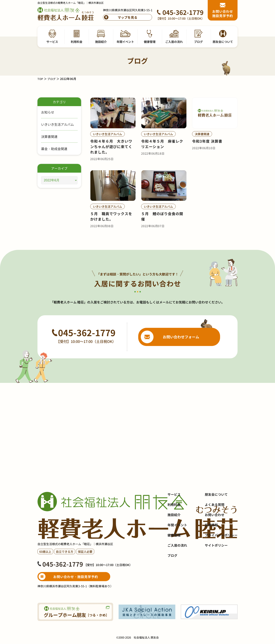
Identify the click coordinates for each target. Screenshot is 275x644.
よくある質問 (215, 523)
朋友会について (216, 513)
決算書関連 (49, 136)
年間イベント (177, 544)
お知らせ (48, 112)
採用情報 (211, 544)
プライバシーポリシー (221, 554)
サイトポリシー (216, 564)
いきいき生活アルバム (57, 124)
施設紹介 (174, 533)
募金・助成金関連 (54, 149)
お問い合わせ (215, 533)
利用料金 (174, 523)
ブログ (52, 79)
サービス (174, 513)
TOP (40, 79)
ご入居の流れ (177, 564)
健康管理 (174, 554)
